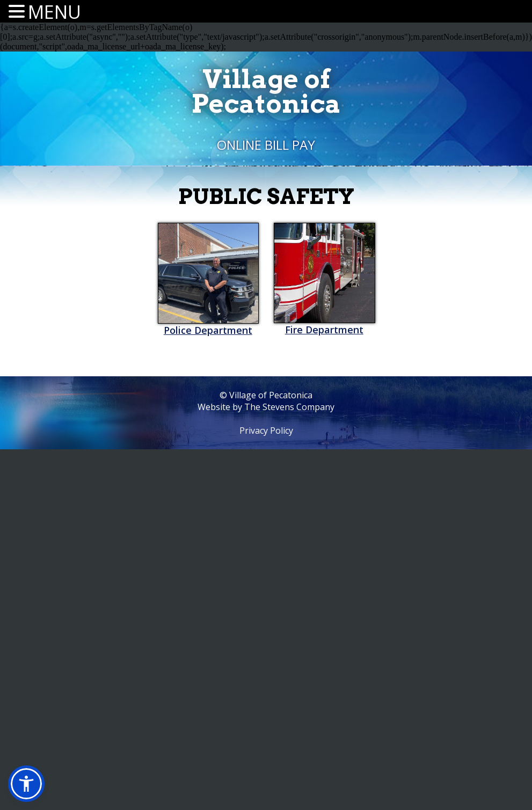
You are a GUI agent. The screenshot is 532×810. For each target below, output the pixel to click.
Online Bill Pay (266, 145)
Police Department (208, 330)
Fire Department (324, 330)
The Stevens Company (289, 407)
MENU (54, 12)
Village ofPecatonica (266, 91)
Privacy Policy (266, 430)
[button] (26, 784)
